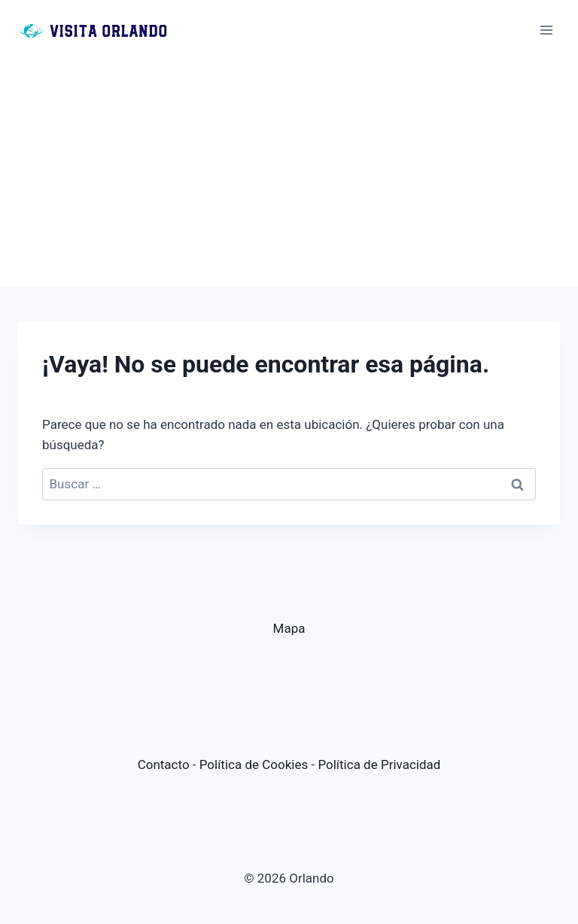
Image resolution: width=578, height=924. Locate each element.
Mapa (289, 628)
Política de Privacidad (379, 764)
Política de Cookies (254, 764)
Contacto (164, 764)
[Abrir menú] (546, 30)
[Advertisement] (289, 173)
